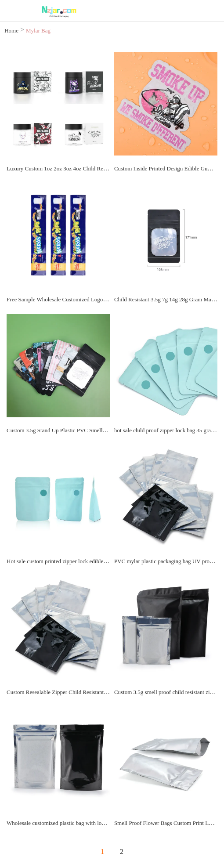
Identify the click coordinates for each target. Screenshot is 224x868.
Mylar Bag (38, 31)
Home (11, 31)
